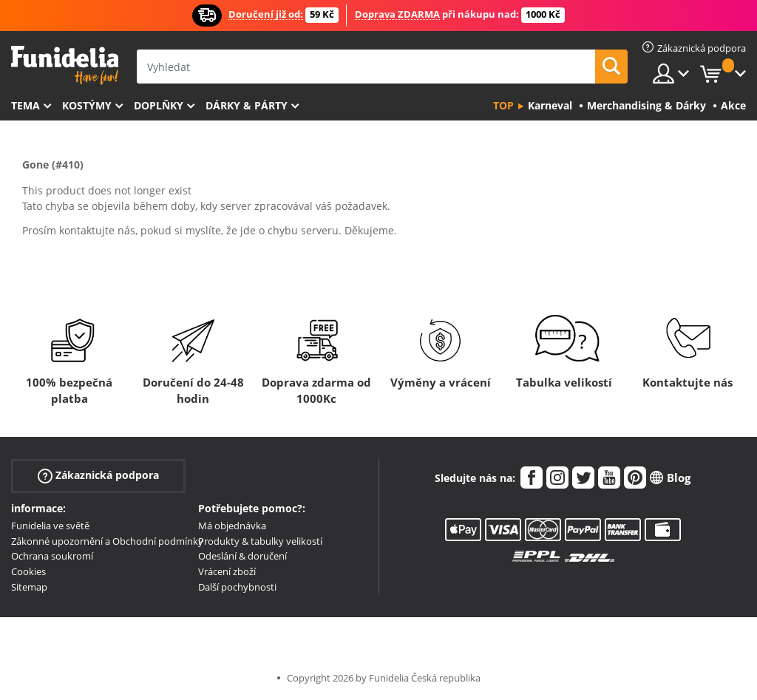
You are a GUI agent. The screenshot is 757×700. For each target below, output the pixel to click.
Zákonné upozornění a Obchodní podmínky (107, 541)
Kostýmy (87, 105)
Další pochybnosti (237, 587)
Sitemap (29, 587)
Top (503, 105)
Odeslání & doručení (242, 556)
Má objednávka (232, 526)
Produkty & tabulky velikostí (260, 541)
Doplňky (159, 105)
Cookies (28, 571)
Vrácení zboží (227, 571)
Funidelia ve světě (50, 526)
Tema (26, 105)
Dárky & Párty (247, 105)
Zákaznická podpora (98, 476)
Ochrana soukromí (52, 556)
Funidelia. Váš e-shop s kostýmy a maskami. (65, 65)
